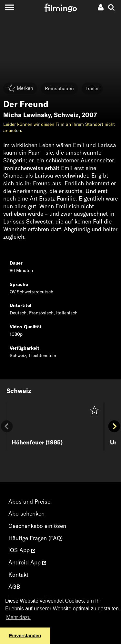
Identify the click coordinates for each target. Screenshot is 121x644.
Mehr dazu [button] (18, 617)
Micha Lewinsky (27, 115)
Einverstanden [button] (25, 636)
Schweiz (66, 115)
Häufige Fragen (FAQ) (35, 538)
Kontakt (18, 575)
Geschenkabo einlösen (37, 526)
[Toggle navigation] (10, 7)
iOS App (22, 550)
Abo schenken (26, 513)
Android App (27, 562)
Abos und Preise (29, 502)
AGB (14, 587)
